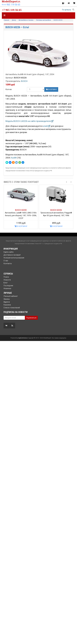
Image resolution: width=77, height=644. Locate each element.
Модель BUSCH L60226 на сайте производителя (29, 121)
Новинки (7, 288)
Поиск (6, 277)
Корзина (7, 305)
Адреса (7, 302)
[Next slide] (71, 182)
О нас (6, 261)
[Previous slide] (66, 182)
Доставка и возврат (12, 255)
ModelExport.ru (11, 1)
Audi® (14, 158)
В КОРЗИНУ (21, 226)
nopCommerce (23, 641)
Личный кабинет (11, 296)
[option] (21, 207)
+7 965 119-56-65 (12, 10)
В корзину (51, 89)
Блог (6, 283)
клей (47, 126)
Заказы (7, 299)
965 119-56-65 (13, 5)
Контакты (8, 264)
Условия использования (14, 258)
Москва (4, 5)
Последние (8, 286)
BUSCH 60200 (21, 210)
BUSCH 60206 (56, 210)
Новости (7, 280)
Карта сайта (8, 252)
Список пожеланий (12, 308)
